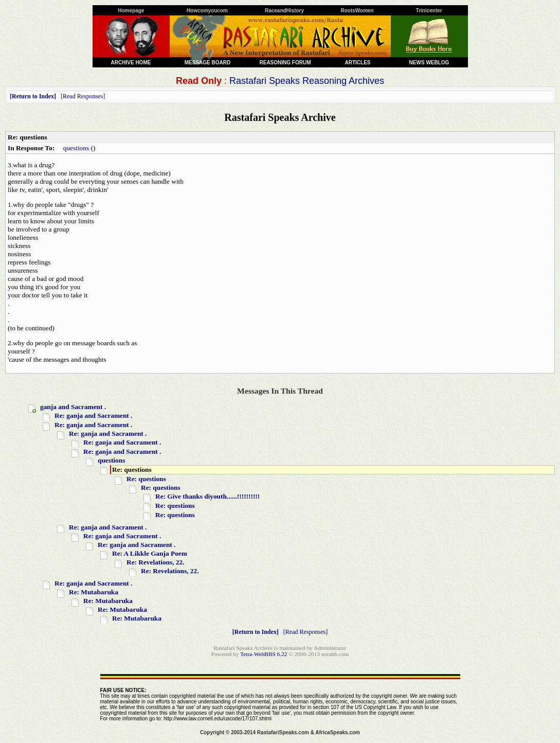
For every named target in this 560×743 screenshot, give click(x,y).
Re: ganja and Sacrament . (93, 415)
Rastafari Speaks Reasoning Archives (307, 81)
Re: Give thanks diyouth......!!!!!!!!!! (207, 496)
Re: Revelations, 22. (156, 562)
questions (76, 148)
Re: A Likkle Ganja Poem (150, 553)
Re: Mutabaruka (94, 592)
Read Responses (83, 96)
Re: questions (146, 479)
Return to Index (33, 96)
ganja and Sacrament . (73, 407)
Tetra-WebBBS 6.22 (264, 654)
